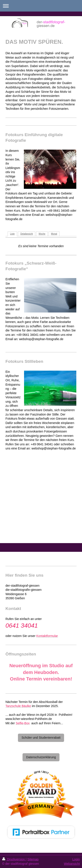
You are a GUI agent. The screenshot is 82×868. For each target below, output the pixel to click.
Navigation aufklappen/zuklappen (41, 6)
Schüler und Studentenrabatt (41, 738)
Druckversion (14, 859)
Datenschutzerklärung (41, 757)
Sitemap (33, 859)
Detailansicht (27, 234)
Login (76, 859)
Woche (42, 234)
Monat (54, 234)
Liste (12, 234)
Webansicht (72, 864)
